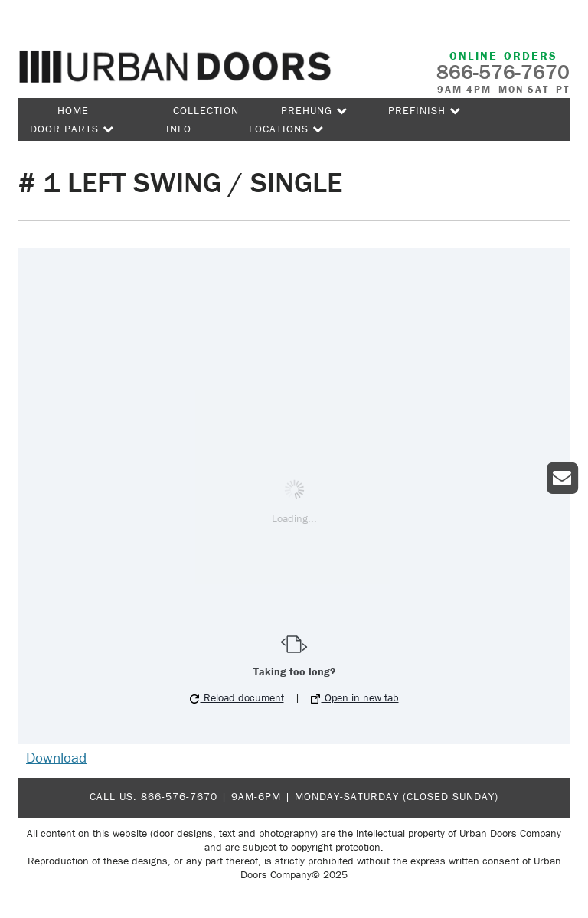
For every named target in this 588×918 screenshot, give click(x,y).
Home (73, 110)
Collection (206, 110)
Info (179, 129)
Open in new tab (355, 698)
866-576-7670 (179, 796)
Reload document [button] (237, 698)
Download (56, 757)
